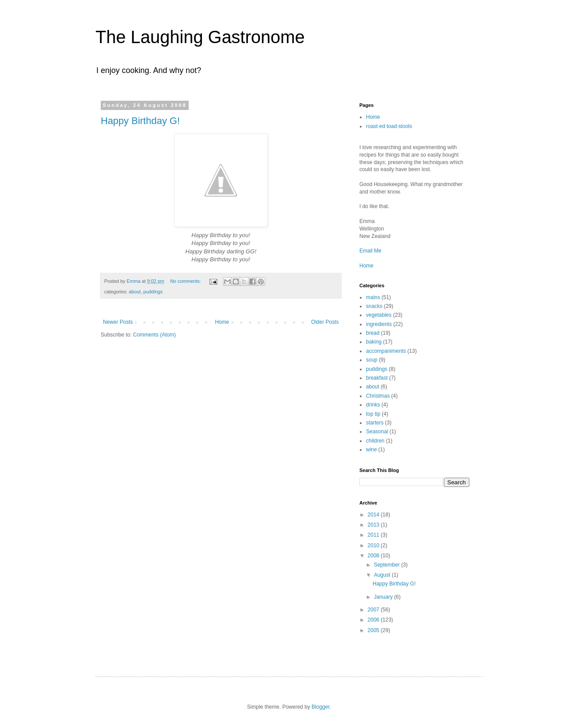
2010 (374, 545)
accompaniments (386, 351)
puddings (153, 292)
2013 (374, 525)
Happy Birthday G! (140, 121)
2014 (374, 515)
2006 (374, 620)
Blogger (320, 707)
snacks (374, 306)
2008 (374, 556)
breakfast (377, 378)
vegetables (379, 315)
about (135, 292)
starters (375, 423)
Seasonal (377, 432)
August (383, 575)
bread (373, 333)
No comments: (186, 281)
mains (373, 297)
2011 (374, 535)
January (384, 597)
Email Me (370, 251)
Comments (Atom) (154, 335)
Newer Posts (118, 322)
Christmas (378, 396)
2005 (374, 630)
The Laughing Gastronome (200, 37)
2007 (374, 610)
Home (222, 322)
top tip (373, 414)
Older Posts (325, 322)
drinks (373, 405)
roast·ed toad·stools (389, 126)
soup (372, 360)
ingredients (379, 324)
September (388, 565)
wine (371, 450)
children (375, 441)
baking (374, 342)
